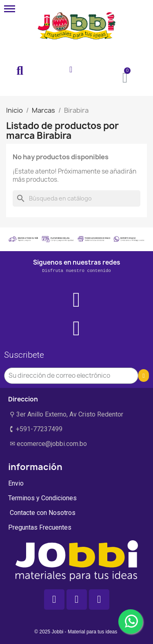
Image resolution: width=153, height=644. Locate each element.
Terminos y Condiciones (42, 498)
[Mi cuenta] (71, 69)
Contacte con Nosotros (42, 513)
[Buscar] (76, 198)
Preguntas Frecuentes (40, 527)
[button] (20, 71)
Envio (16, 483)
